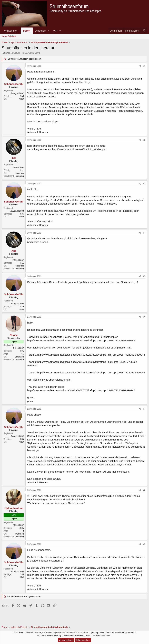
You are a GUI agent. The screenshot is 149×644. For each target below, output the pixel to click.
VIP (55, 31)
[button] (48, 31)
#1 (144, 66)
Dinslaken (19, 357)
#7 (144, 409)
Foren (27, 31)
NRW (21, 99)
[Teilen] (140, 66)
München (20, 534)
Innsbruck (19, 173)
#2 (144, 140)
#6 (144, 317)
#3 (144, 184)
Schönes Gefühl (12, 53)
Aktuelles (40, 31)
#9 (144, 544)
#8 (144, 490)
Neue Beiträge (9, 36)
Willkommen (11, 31)
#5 (144, 276)
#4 (144, 233)
